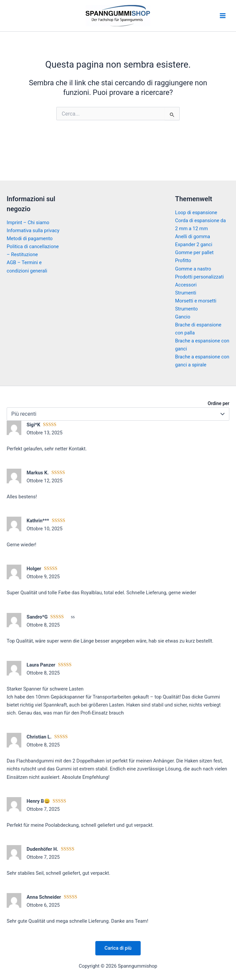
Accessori (186, 285)
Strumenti (185, 293)
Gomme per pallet (194, 252)
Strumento (186, 309)
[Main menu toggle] (223, 16)
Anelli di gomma (192, 237)
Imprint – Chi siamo (28, 223)
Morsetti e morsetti (196, 301)
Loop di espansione (196, 213)
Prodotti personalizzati (199, 277)
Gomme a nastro (193, 269)
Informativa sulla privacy (33, 231)
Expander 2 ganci (193, 245)
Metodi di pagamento (30, 239)
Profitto (183, 260)
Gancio (182, 317)
